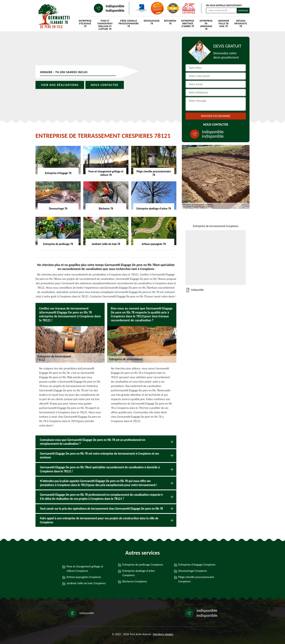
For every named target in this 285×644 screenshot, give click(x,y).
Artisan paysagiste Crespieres (84, 577)
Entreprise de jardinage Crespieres (143, 565)
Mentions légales (163, 634)
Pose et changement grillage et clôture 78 (105, 24)
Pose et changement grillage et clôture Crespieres (85, 569)
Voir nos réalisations (60, 85)
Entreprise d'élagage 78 (85, 23)
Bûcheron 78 (170, 22)
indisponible (115, 6)
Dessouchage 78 (152, 22)
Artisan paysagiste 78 (241, 23)
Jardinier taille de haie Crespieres (86, 583)
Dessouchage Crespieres (193, 571)
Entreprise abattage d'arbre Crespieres (139, 573)
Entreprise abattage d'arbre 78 (188, 23)
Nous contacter (105, 85)
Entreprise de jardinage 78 (206, 24)
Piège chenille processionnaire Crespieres (196, 579)
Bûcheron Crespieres (135, 581)
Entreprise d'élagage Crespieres (197, 565)
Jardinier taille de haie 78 (224, 23)
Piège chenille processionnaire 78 (129, 23)
